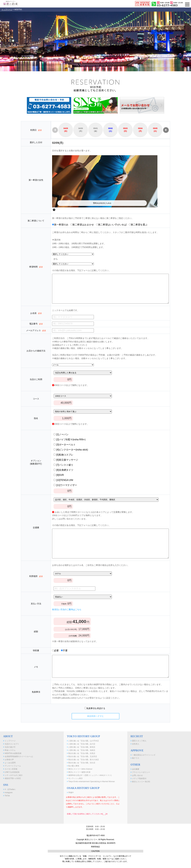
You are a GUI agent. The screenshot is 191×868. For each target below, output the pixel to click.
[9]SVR (59, 475)
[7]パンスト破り (63, 465)
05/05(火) (155, 130)
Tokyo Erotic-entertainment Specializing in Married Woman (91, 782)
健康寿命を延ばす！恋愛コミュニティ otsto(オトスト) (89, 775)
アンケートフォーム (12, 766)
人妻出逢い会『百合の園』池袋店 (81, 750)
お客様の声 (8, 760)
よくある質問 (9, 763)
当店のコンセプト (11, 744)
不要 (64, 651)
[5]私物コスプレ (63, 455)
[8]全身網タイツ (63, 470)
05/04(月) (140, 130)
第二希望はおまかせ (82, 225)
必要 (55, 651)
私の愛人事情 (73, 766)
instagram (8, 793)
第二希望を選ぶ (138, 225)
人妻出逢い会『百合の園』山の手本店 (83, 741)
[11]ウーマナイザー (65, 485)
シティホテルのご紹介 (13, 775)
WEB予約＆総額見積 (12, 753)
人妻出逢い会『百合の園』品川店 (81, 744)
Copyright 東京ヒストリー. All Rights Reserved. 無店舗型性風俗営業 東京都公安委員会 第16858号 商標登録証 (95, 843)
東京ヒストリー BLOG (140, 782)
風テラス (135, 758)
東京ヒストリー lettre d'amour (80, 769)
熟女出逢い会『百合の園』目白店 (81, 763)
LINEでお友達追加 (11, 772)
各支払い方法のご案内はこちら (67, 609)
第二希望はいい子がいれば (111, 225)
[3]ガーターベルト (65, 445)
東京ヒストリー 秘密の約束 (79, 772)
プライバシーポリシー (140, 772)
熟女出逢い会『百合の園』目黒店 (81, 753)
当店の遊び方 (9, 747)
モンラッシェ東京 (75, 778)
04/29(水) (66, 130)
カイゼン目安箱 (10, 769)
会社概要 (135, 769)
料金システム (9, 750)
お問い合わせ (137, 775)
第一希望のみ (60, 225)
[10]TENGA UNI (63, 480)
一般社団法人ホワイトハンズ (143, 755)
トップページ (7, 10)
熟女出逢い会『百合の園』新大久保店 (83, 760)
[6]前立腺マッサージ (66, 460)
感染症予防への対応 (12, 778)
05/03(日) (125, 130)
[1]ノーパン (61, 434)
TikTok (6, 796)
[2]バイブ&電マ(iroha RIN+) (70, 440)
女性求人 (135, 744)
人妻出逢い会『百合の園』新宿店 (81, 747)
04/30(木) (81, 130)
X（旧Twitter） (10, 789)
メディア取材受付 (138, 779)
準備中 (70, 793)
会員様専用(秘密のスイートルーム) (18, 756)
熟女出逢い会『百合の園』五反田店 (82, 756)
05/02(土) (110, 130)
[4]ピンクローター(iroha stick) (71, 450)
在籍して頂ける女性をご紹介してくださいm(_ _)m (87, 814)
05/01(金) (95, 130)
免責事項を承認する (95, 708)
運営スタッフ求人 (138, 741)
